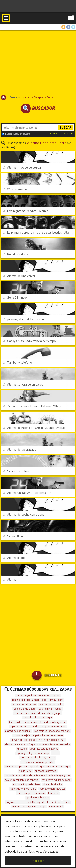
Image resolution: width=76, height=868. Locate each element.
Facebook (68, 27)
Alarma (10, 580)
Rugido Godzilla (16, 254)
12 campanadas (15, 189)
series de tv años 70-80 (23, 789)
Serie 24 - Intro (15, 298)
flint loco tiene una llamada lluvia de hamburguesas (38, 722)
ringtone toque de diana (27, 784)
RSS (63, 27)
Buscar (65, 127)
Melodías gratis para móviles (38, 23)
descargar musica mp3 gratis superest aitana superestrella (38, 744)
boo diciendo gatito (25, 709)
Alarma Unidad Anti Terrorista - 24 (28, 493)
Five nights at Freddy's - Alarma (26, 211)
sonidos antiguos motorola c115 (48, 726)
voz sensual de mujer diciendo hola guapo (38, 713)
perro (66, 802)
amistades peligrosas (24, 704)
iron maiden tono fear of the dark (52, 731)
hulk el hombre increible (52, 789)
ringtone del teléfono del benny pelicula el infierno (33, 802)
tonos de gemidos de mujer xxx (33, 695)
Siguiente (53, 675)
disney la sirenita (53, 784)
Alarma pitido (14, 558)
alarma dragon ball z (51, 704)
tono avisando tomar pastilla (38, 762)
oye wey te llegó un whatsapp (33, 753)
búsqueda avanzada (62, 134)
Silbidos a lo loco (17, 471)
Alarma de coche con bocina (24, 515)
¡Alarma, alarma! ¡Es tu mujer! (24, 319)
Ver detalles (51, 852)
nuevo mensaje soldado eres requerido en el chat (38, 740)
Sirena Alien (13, 536)
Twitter (73, 27)
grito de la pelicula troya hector (38, 758)
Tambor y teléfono (18, 363)
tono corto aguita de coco (56, 780)
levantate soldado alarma (44, 749)
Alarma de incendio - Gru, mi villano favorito (34, 428)
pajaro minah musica (50, 709)
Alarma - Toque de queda (22, 167)
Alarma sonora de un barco (23, 384)
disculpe (22, 749)
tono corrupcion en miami (31, 793)
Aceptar (38, 861)
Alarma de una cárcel (19, 276)
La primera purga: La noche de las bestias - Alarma (39, 232)
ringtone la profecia (46, 771)
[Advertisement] (38, 63)
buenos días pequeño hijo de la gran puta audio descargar (38, 766)
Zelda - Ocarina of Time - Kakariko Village (33, 406)
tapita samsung (19, 726)
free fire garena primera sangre (29, 806)
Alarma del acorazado (20, 449)
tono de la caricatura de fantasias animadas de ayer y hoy (38, 775)
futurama (53, 793)
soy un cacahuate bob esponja (22, 780)
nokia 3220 (25, 771)
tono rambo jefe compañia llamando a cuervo (38, 735)
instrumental (56, 806)
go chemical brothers (38, 798)
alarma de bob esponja (18, 731)
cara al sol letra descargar (38, 718)
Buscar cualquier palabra (16, 134)
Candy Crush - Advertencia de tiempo (29, 341)
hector (55, 753)
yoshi (57, 695)
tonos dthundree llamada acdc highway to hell (38, 700)
